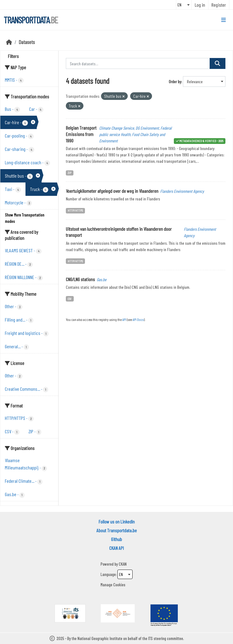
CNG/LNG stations (80, 279)
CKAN (123, 564)
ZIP (69, 173)
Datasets (27, 42)
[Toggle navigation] (223, 20)
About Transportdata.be (117, 530)
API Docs (138, 319)
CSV (70, 299)
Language (108, 574)
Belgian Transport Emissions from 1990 (81, 134)
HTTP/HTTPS (75, 210)
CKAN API (116, 548)
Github (116, 539)
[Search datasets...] (138, 63)
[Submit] (218, 63)
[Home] (9, 42)
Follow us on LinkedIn (117, 521)
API (124, 319)
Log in (200, 5)
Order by (175, 82)
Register (219, 5)
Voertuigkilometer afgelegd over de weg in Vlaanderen (112, 191)
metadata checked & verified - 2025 (201, 141)
